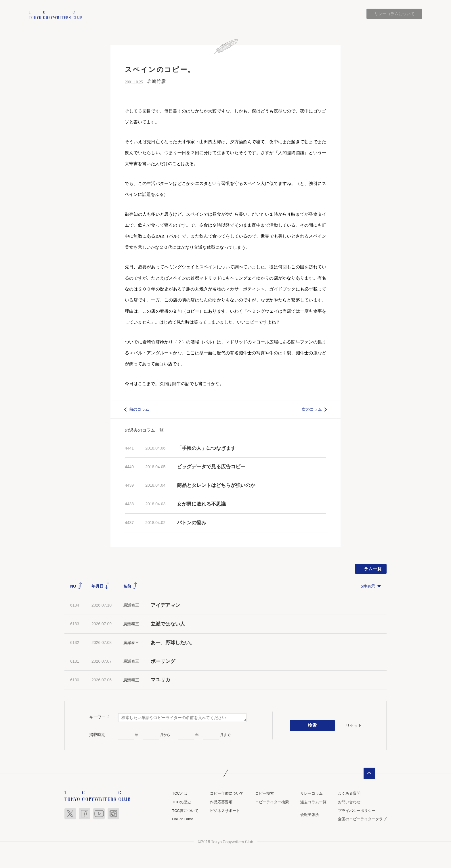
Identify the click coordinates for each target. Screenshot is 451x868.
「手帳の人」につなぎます (206, 448)
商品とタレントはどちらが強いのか (216, 486)
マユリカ (160, 680)
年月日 (101, 586)
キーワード (99, 717)
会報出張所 (310, 815)
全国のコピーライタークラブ (362, 819)
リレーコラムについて (394, 14)
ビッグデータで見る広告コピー (211, 467)
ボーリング (163, 661)
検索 (313, 726)
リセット (354, 725)
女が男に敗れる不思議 (201, 504)
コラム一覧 (371, 569)
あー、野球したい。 (173, 643)
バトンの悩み (192, 523)
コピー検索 (264, 794)
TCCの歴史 (181, 802)
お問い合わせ (349, 802)
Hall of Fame (183, 819)
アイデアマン (165, 606)
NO (76, 586)
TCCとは (180, 794)
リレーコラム (312, 794)
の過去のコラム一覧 (144, 430)
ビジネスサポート (225, 811)
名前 (130, 586)
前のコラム (139, 409)
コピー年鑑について (227, 794)
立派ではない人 (168, 624)
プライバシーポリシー (357, 811)
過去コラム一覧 (313, 802)
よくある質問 (349, 794)
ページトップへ (369, 774)
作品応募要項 (221, 802)
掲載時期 (97, 735)
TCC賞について (185, 811)
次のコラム (312, 409)
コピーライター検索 (272, 802)
